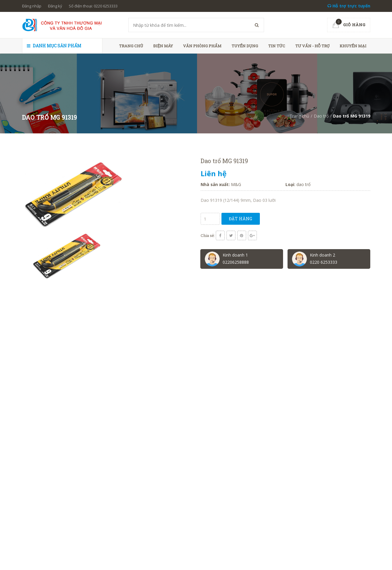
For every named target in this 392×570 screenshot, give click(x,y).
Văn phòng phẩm (202, 46)
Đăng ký (55, 6)
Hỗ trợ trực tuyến (349, 6)
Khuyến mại (353, 46)
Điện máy (163, 46)
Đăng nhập (32, 6)
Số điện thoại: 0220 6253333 (93, 6)
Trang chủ (131, 46)
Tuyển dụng (245, 46)
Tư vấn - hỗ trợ (312, 46)
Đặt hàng (241, 219)
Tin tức (277, 46)
